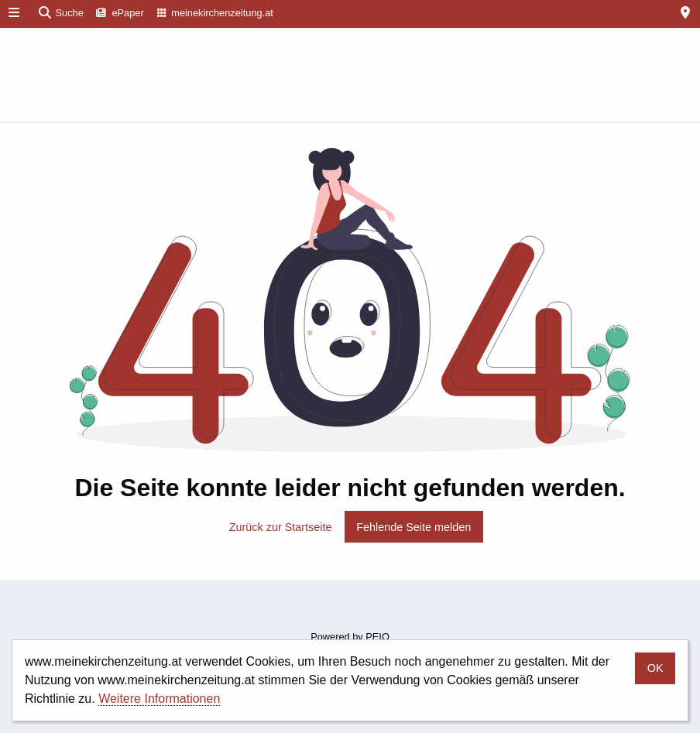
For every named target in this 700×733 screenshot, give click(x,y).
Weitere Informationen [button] (159, 699)
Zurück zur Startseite (281, 527)
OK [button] (655, 668)
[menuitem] (120, 14)
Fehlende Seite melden (413, 527)
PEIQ (377, 637)
